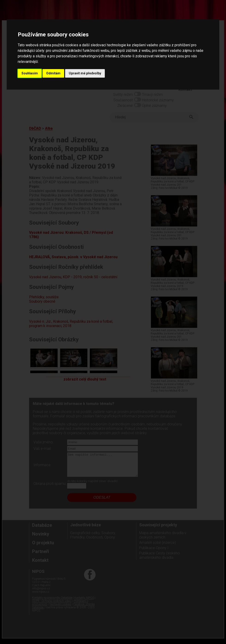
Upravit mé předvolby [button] (85, 73)
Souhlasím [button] (30, 73)
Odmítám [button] (53, 73)
